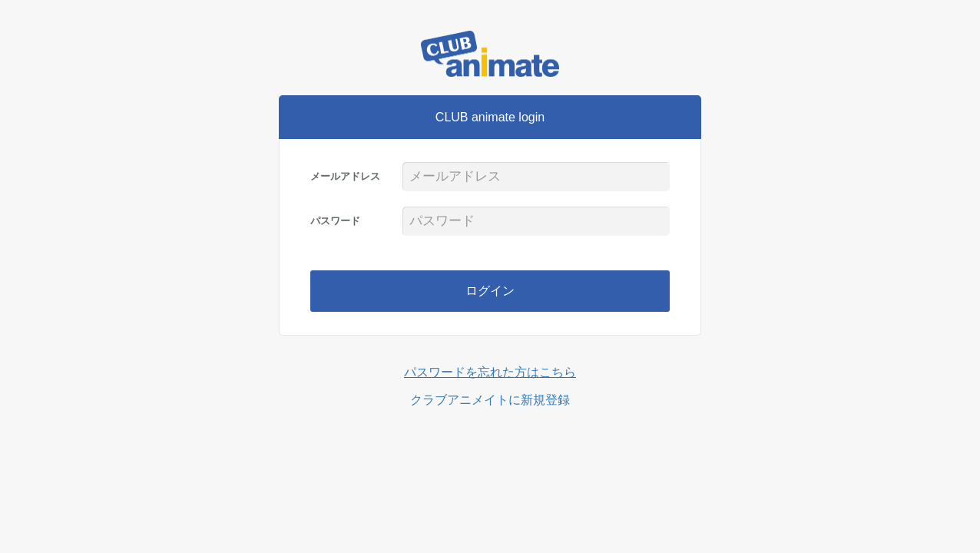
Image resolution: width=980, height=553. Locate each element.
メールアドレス (345, 176)
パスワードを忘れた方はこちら (490, 372)
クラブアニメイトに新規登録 (490, 400)
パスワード (335, 221)
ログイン (490, 291)
